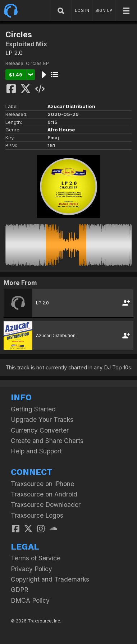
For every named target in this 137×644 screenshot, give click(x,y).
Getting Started (33, 409)
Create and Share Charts (47, 441)
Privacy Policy (31, 569)
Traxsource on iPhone (42, 484)
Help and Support (36, 451)
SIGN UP (104, 10)
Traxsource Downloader (46, 505)
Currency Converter (40, 430)
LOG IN (82, 10)
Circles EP (37, 63)
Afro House (61, 130)
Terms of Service (36, 558)
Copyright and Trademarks (50, 579)
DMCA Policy (30, 600)
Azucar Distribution (71, 106)
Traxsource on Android (44, 494)
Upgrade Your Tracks (42, 419)
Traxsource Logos (37, 515)
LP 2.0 (14, 53)
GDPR (20, 590)
